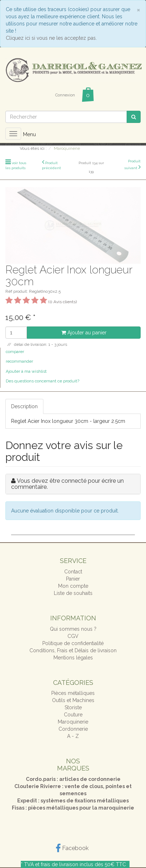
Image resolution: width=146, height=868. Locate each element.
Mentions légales (73, 658)
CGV (73, 636)
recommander (19, 361)
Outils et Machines (73, 700)
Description (24, 406)
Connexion (65, 95)
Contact (73, 572)
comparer (15, 352)
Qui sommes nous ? (73, 629)
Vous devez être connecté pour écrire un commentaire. (67, 484)
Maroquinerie (73, 722)
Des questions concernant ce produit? (43, 381)
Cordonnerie (73, 729)
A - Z (73, 736)
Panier (73, 579)
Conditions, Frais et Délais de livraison (73, 650)
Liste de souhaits (73, 593)
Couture (73, 715)
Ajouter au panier (84, 333)
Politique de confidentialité (73, 643)
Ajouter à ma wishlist (26, 371)
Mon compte (73, 586)
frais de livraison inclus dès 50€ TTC (83, 864)
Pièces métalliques (73, 693)
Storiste (73, 707)
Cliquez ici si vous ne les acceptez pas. (51, 38)
